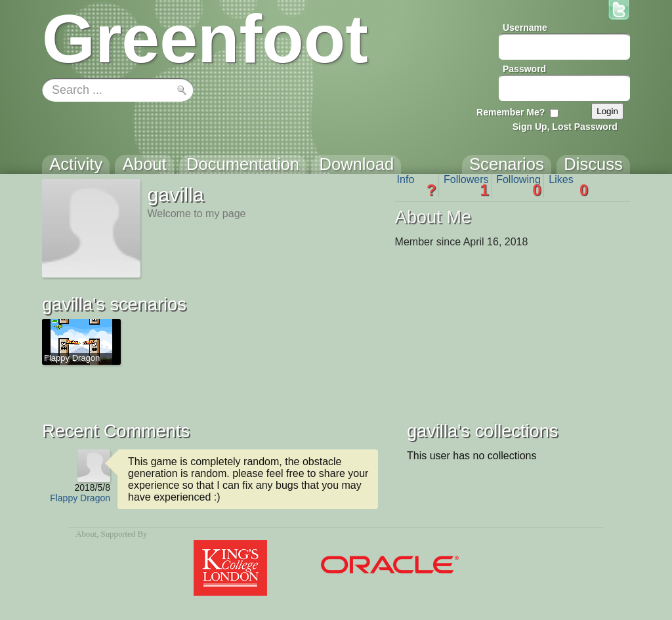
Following (519, 186)
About (86, 534)
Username (525, 28)
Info (417, 186)
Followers (466, 186)
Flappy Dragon (80, 498)
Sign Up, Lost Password (565, 127)
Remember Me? (511, 112)
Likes (568, 186)
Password (524, 69)
